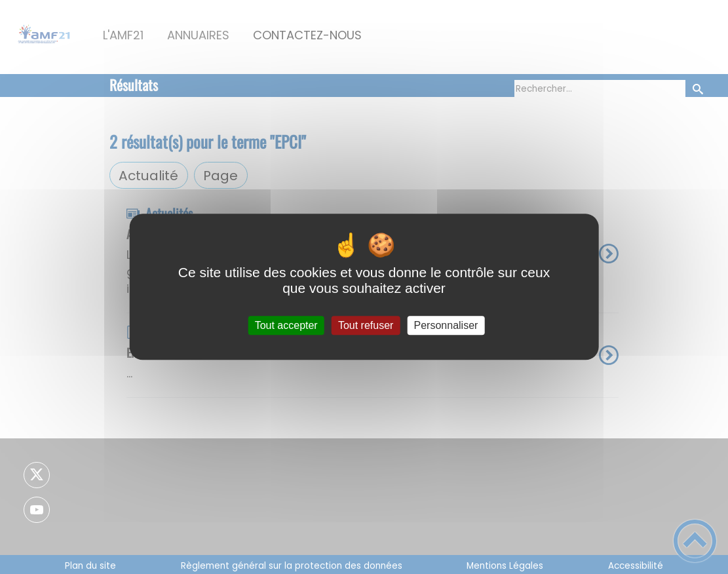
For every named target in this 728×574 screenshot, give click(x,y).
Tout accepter (286, 325)
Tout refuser (366, 325)
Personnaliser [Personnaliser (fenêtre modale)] (446, 325)
